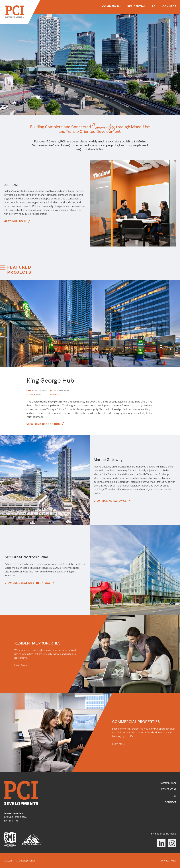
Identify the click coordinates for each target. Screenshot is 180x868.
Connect (169, 6)
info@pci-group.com (15, 817)
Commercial (112, 6)
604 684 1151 (11, 821)
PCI (154, 6)
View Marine (112, 501)
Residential (137, 6)
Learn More (21, 665)
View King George (45, 424)
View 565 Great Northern (29, 583)
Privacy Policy (169, 861)
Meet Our (17, 221)
